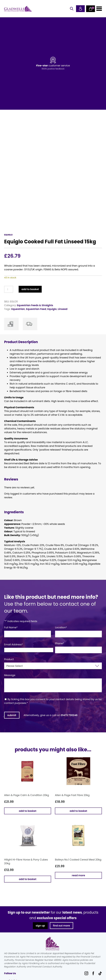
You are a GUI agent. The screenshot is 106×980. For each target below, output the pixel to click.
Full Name (11, 627)
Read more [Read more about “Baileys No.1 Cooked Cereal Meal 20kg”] (78, 875)
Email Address (14, 644)
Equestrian (18, 309)
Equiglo (52, 309)
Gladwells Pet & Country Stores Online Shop (18, 9)
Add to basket (30, 289)
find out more (61, 926)
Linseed (63, 309)
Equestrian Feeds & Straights (35, 305)
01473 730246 (69, 715)
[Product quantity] (9, 289)
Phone (60, 643)
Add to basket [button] (28, 811)
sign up (40, 926)
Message (10, 675)
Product (9, 659)
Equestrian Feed (36, 309)
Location (61, 627)
